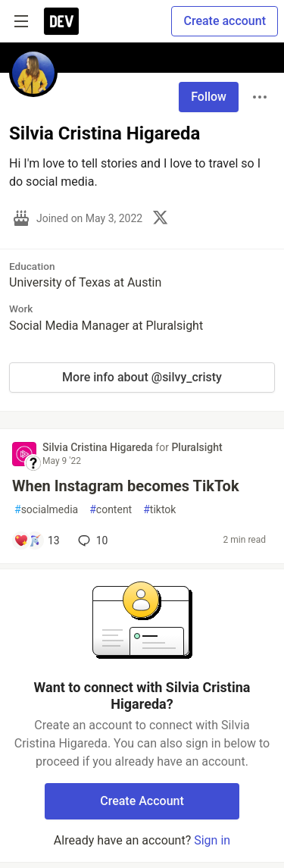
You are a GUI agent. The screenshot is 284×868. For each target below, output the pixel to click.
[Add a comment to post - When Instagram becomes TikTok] (37, 541)
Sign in (212, 840)
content (111, 510)
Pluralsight (197, 447)
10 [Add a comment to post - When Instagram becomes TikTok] (92, 541)
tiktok (159, 510)
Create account (225, 21)
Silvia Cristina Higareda (99, 447)
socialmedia (46, 510)
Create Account (142, 801)
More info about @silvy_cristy (142, 377)
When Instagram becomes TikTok (126, 486)
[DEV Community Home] (61, 21)
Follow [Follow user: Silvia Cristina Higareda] (209, 97)
